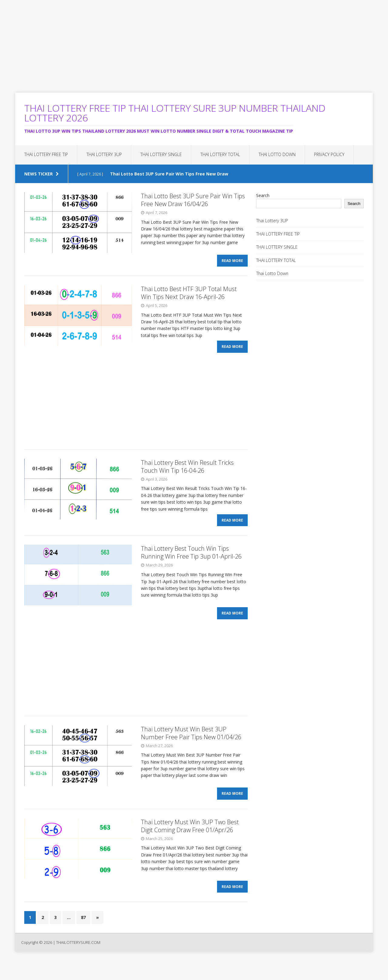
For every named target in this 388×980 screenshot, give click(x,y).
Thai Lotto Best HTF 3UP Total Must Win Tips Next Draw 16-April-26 (189, 296)
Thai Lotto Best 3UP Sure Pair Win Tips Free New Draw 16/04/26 (193, 200)
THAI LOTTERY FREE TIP (46, 154)
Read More (232, 264)
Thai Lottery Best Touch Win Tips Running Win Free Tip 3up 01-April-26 (191, 563)
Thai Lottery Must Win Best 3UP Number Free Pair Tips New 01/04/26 (191, 747)
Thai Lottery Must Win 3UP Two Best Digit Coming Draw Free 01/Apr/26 (190, 843)
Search (263, 195)
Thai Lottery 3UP (104, 154)
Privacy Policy (329, 154)
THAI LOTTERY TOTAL (220, 154)
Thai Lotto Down (277, 154)
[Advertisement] (182, 43)
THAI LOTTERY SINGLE (161, 154)
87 (83, 938)
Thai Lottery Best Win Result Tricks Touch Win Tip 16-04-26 (187, 473)
